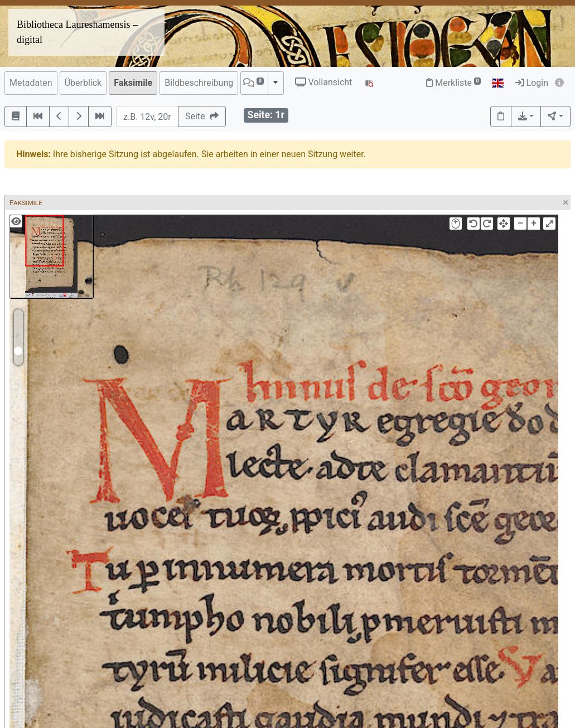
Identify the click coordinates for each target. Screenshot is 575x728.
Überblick (83, 83)
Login (532, 83)
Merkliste (453, 83)
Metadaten (31, 83)
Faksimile (133, 83)
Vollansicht (324, 82)
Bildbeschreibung (199, 83)
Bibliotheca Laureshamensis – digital (77, 32)
